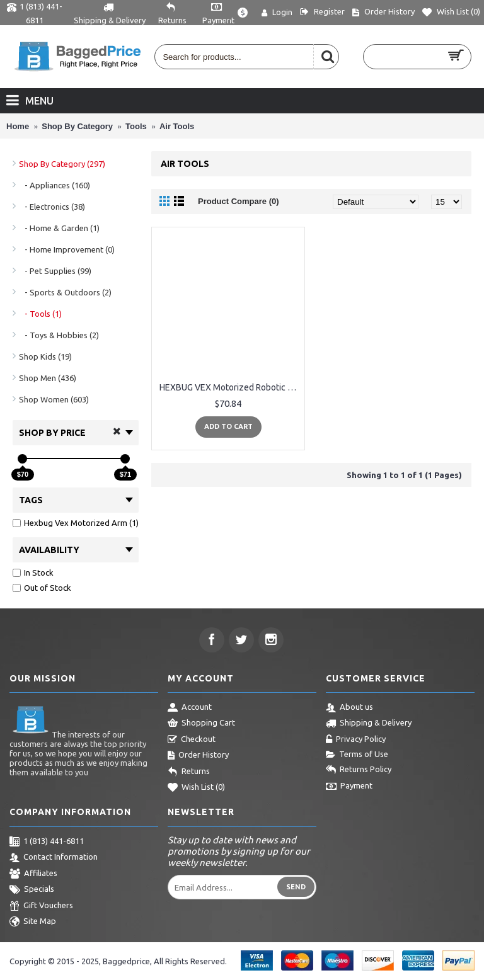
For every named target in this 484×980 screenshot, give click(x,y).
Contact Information (54, 858)
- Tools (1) (40, 314)
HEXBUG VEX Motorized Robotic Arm (230, 387)
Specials (32, 890)
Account (190, 708)
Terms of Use (357, 755)
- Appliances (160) (55, 185)
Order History (198, 756)
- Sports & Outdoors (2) (65, 292)
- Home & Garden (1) (59, 228)
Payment (349, 787)
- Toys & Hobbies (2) (59, 335)
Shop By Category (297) (62, 164)
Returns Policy (359, 770)
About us (349, 708)
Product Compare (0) (239, 201)
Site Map (33, 922)
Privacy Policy (356, 740)
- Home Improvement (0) (67, 249)
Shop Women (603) (54, 399)
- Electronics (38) (52, 207)
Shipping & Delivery (369, 724)
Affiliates (33, 874)
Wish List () (196, 788)
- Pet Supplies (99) (55, 271)
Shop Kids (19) (45, 356)
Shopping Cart (201, 724)
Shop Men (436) (48, 378)
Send (296, 887)
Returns (189, 772)
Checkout (192, 740)
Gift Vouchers (41, 906)
